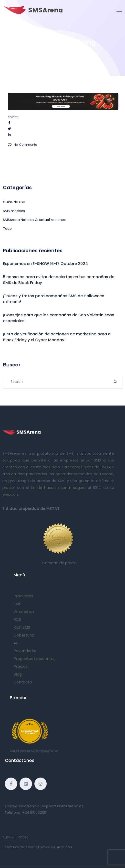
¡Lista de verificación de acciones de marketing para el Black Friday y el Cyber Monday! (57, 337)
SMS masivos (14, 211)
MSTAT (53, 509)
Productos (23, 596)
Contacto (23, 682)
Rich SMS (22, 627)
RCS (17, 620)
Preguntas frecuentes (34, 659)
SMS (17, 604)
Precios (21, 666)
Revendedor (25, 651)
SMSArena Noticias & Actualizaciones (34, 220)
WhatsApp (24, 612)
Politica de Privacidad (56, 847)
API (16, 643)
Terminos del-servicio (21, 847)
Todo (7, 229)
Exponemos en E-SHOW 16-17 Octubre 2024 (45, 264)
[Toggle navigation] (119, 11)
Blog (18, 674)
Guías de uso (14, 202)
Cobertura (24, 635)
